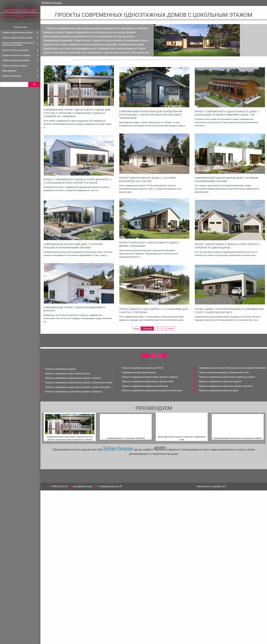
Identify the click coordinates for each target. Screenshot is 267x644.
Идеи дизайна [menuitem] (9, 71)
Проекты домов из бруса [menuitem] (15, 66)
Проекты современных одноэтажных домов (67, 374)
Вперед (171, 329)
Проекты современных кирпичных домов (220, 381)
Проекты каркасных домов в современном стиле (224, 372)
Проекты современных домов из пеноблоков (145, 386)
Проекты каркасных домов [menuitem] (16, 60)
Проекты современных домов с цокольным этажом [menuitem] (18, 44)
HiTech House (20, 11)
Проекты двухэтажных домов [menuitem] (17, 38)
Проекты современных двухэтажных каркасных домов (227, 377)
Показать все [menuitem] (20, 27)
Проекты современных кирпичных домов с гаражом (225, 386)
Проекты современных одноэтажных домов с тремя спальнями (78, 387)
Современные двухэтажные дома (139, 372)
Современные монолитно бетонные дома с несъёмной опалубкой (232, 368)
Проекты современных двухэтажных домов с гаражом (150, 377)
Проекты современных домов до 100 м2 (142, 368)
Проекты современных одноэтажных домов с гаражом (73, 378)
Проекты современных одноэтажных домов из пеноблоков (152, 391)
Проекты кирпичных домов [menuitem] (16, 55)
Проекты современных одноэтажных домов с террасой (73, 392)
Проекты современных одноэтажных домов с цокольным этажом (79, 383)
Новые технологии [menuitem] (12, 76)
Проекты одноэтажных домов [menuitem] (17, 33)
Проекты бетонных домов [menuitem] (15, 50)
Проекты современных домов (60, 369)
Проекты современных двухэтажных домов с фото (148, 381)
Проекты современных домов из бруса (219, 391)
